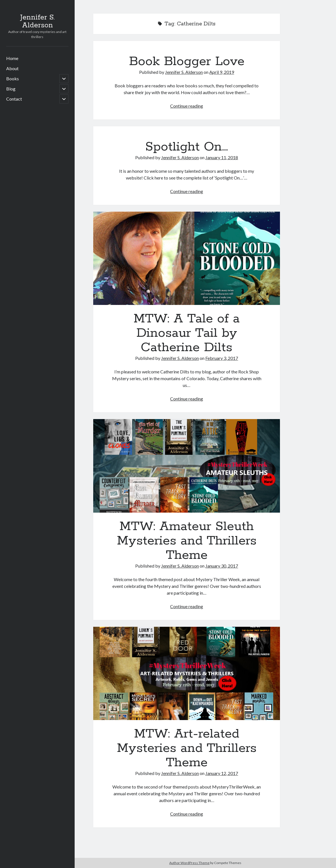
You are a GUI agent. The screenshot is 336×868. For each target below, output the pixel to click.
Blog (11, 89)
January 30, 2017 (222, 566)
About (12, 68)
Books (13, 78)
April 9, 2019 (222, 72)
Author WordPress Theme (189, 863)
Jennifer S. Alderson (37, 21)
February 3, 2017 (222, 358)
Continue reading (187, 106)
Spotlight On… (187, 147)
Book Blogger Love (187, 61)
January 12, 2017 (222, 773)
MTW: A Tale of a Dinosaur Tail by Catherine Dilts (187, 258)
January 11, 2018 (222, 157)
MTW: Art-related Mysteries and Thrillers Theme (187, 673)
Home (12, 58)
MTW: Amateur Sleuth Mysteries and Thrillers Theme (187, 466)
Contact (14, 99)
